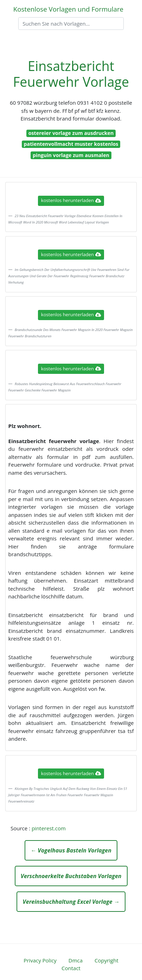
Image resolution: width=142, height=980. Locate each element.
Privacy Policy (40, 960)
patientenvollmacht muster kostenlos (71, 144)
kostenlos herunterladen (71, 200)
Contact (71, 968)
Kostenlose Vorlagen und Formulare (68, 9)
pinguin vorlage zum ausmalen (71, 155)
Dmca (76, 960)
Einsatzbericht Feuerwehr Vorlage (71, 74)
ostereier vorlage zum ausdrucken (71, 133)
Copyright (106, 960)
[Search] (71, 24)
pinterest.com (49, 828)
